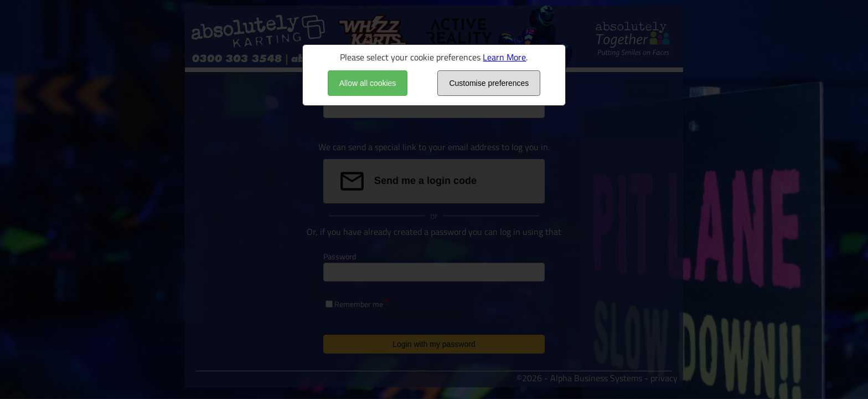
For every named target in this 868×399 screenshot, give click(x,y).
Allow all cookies (368, 83)
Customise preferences (489, 83)
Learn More (504, 57)
